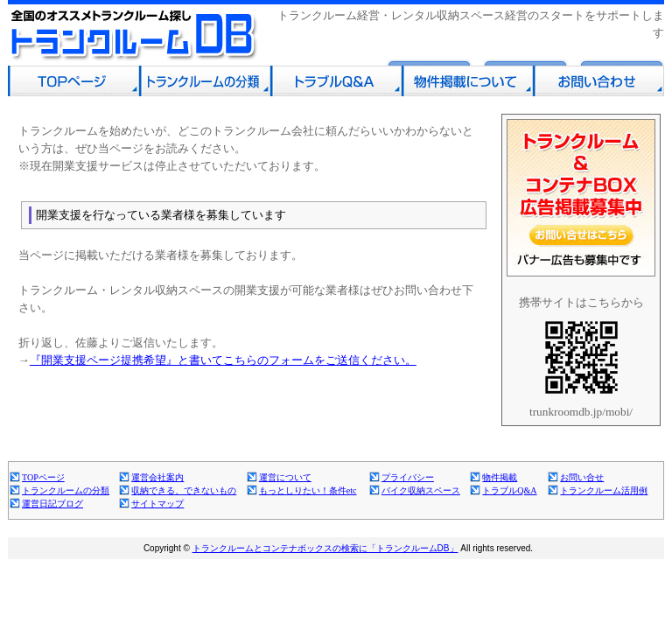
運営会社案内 (157, 477)
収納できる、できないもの (184, 490)
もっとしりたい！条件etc (308, 490)
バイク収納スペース (421, 490)
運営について (285, 477)
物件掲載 (500, 477)
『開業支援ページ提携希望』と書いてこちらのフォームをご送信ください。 (223, 360)
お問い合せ (582, 477)
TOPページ (43, 477)
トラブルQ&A (509, 490)
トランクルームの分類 (66, 490)
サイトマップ (157, 504)
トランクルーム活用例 (604, 490)
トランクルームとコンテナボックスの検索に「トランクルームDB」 (325, 548)
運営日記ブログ (52, 504)
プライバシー (408, 477)
